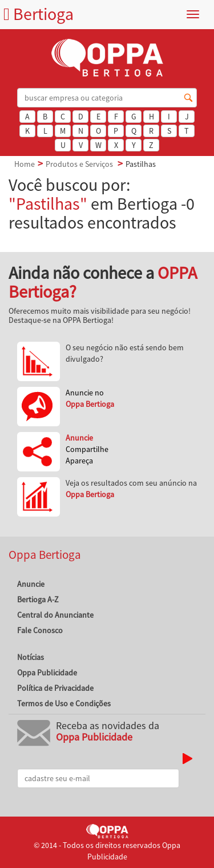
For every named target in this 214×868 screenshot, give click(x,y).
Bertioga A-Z (38, 599)
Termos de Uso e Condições (64, 703)
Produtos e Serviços (79, 164)
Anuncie (31, 584)
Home (25, 164)
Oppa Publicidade (47, 673)
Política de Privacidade (55, 688)
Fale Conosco (40, 630)
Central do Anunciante (55, 615)
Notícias (31, 657)
